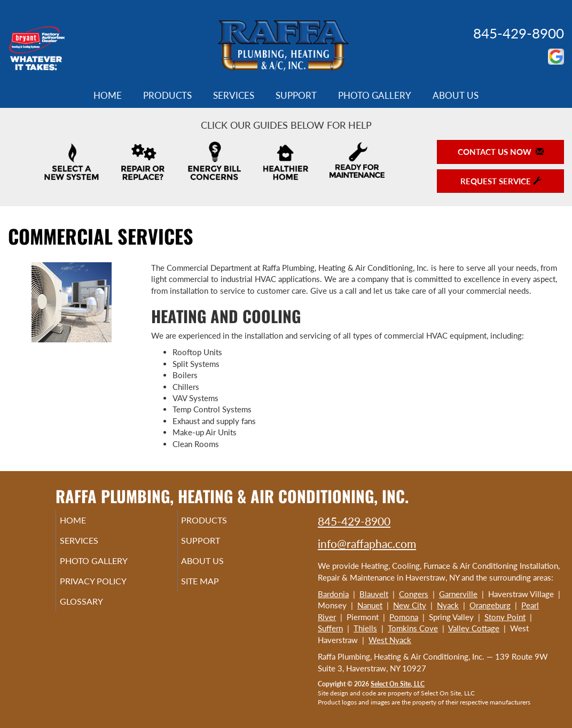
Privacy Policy (109, 589)
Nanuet (370, 605)
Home (108, 96)
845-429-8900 (519, 33)
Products (167, 96)
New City (410, 605)
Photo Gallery (375, 96)
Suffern (330, 628)
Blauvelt (374, 594)
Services (234, 96)
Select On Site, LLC (398, 684)
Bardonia (333, 594)
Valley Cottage (474, 628)
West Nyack (390, 640)
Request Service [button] (501, 181)
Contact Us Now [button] (501, 152)
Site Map (216, 589)
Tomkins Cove (413, 628)
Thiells (365, 628)
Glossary (96, 611)
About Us (456, 96)
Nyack (448, 605)
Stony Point (505, 617)
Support (296, 96)
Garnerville (458, 594)
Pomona (404, 617)
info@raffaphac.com (367, 543)
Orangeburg (490, 605)
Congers (414, 594)
